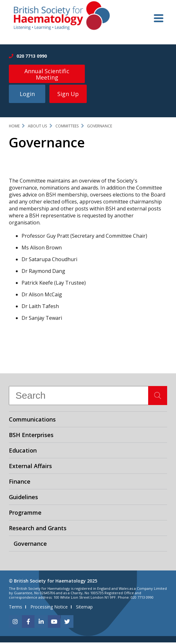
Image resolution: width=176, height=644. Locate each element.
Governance (100, 128)
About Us (38, 128)
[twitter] (67, 623)
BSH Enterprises (31, 436)
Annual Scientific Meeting (47, 74)
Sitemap (84, 608)
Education (23, 452)
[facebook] (28, 623)
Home (14, 128)
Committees (67, 128)
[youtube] (54, 623)
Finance (20, 483)
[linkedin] (41, 623)
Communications (32, 421)
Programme (25, 514)
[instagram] (15, 623)
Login (27, 95)
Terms (16, 608)
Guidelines (23, 499)
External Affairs (30, 467)
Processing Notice (49, 608)
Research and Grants (38, 530)
